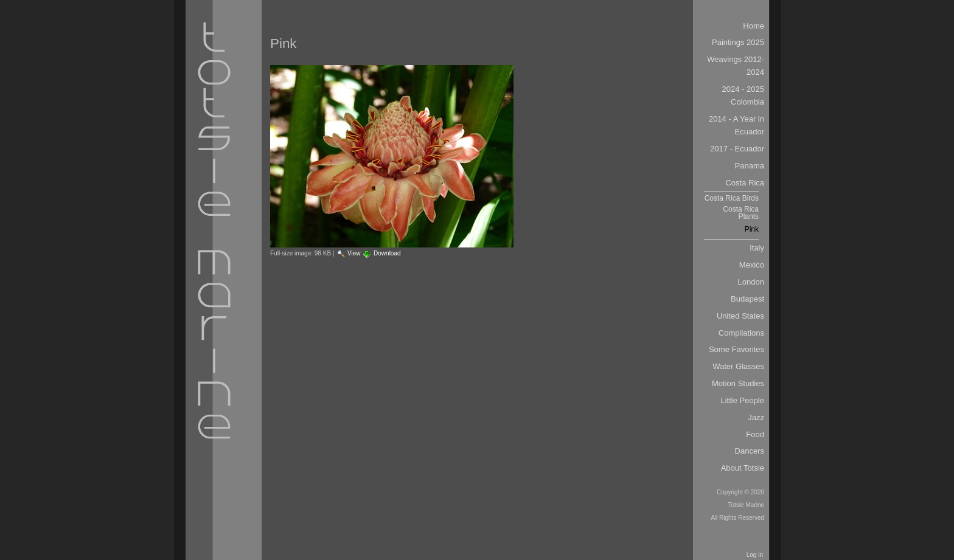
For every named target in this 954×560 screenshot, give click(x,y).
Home (754, 26)
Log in (755, 555)
